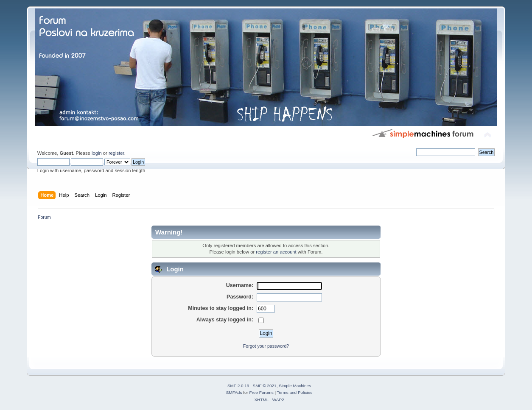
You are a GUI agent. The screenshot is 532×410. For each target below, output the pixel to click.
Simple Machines (295, 386)
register (116, 153)
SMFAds (234, 392)
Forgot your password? (266, 346)
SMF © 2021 (265, 386)
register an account (276, 252)
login (97, 153)
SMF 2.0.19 (238, 386)
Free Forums (262, 392)
